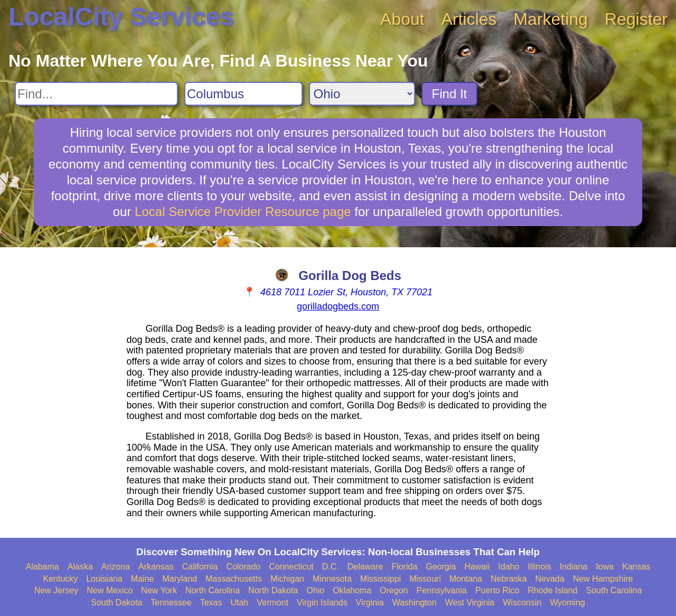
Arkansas (156, 567)
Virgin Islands (322, 603)
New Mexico (110, 590)
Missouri (425, 579)
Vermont (273, 603)
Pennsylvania (441, 590)
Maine (143, 579)
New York (159, 590)
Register (636, 19)
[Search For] (96, 94)
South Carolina (614, 590)
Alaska (80, 567)
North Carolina (213, 590)
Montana (466, 579)
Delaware (365, 567)
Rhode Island (552, 590)
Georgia (441, 567)
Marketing (551, 19)
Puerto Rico (497, 590)
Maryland (180, 579)
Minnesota (332, 579)
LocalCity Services (121, 17)
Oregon (394, 590)
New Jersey (57, 590)
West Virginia (470, 603)
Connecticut (291, 567)
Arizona (116, 567)
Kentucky (61, 579)
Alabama (43, 567)
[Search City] (243, 94)
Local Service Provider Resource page (243, 212)
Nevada (550, 579)
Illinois (539, 567)
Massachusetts (234, 579)
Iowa (605, 567)
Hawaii (477, 567)
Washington (415, 603)
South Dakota (116, 603)
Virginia (370, 603)
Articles (469, 19)
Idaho (509, 567)
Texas (211, 603)
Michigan (287, 579)
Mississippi (381, 579)
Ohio (315, 590)
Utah (239, 603)
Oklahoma (352, 590)
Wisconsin (522, 603)
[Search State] (362, 94)
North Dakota (273, 590)
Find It (450, 94)
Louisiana (104, 579)
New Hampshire (603, 579)
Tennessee (171, 603)
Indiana (574, 567)
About (402, 19)
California (200, 567)
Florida (404, 567)
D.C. (331, 567)
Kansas (636, 567)
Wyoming (567, 603)
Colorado (243, 567)
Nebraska (509, 579)
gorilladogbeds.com (338, 306)
